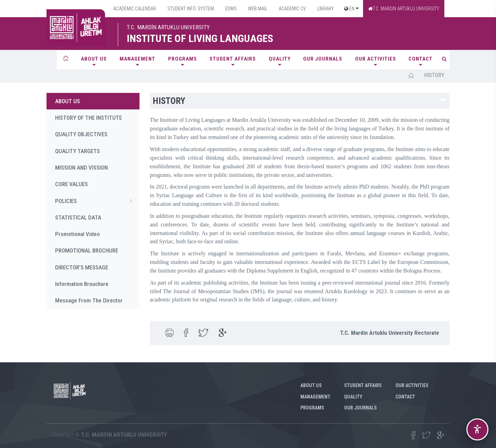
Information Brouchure (82, 284)
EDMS (230, 9)
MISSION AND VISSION (81, 168)
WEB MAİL (257, 9)
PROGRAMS (183, 59)
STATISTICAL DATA (78, 217)
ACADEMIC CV (292, 9)
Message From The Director (89, 300)
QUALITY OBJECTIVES (81, 134)
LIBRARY (325, 9)
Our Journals (323, 59)
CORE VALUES (71, 184)
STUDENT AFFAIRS (233, 59)
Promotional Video (77, 234)
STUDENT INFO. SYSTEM (190, 9)
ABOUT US (94, 59)
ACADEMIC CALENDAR (134, 9)
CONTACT (421, 59)
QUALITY (280, 59)
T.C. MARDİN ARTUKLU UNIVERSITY (404, 9)
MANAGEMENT (137, 59)
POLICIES (96, 201)
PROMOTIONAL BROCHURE (87, 250)
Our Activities (376, 59)
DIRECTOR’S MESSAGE (82, 267)
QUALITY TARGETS (77, 151)
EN (349, 9)
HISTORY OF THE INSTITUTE (89, 118)
